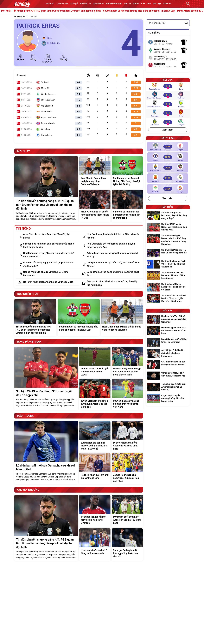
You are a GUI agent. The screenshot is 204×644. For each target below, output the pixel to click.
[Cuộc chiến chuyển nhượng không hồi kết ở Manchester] (168, 399)
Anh (127, 4)
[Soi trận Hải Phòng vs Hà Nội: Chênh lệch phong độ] (168, 253)
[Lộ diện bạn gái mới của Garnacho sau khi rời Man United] (46, 453)
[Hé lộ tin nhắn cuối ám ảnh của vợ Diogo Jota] (50, 282)
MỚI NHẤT (50, 4)
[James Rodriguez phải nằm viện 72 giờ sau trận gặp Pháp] (127, 469)
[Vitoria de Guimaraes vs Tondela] (168, 104)
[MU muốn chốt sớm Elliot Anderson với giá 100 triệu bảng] (127, 511)
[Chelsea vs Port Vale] (168, 157)
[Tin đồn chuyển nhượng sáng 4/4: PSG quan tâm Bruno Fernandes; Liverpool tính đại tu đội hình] (46, 189)
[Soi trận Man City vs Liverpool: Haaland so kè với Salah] (168, 287)
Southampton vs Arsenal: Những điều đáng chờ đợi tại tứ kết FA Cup (152, 11)
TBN (136, 4)
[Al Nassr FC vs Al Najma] (168, 122)
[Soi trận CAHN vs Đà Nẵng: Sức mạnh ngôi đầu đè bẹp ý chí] (46, 378)
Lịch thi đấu (62, 4)
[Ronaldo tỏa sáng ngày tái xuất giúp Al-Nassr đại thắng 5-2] (50, 264)
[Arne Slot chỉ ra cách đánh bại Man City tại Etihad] (50, 236)
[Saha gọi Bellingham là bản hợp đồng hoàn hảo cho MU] (127, 545)
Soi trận (157, 4)
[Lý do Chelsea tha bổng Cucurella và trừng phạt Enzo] (113, 274)
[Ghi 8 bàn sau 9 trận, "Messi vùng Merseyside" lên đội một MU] (50, 255)
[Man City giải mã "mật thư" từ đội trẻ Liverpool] (168, 342)
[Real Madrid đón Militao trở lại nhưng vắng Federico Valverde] (95, 172)
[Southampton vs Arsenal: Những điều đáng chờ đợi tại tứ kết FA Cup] (127, 172)
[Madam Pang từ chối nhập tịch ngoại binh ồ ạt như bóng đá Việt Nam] (127, 362)
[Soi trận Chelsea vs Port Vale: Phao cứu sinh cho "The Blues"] (168, 264)
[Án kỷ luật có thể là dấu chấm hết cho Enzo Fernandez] (168, 354)
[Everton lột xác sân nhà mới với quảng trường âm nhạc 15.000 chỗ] (95, 436)
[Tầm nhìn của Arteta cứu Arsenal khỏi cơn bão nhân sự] (168, 387)
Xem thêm (168, 130)
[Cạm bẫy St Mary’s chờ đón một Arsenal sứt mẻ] (168, 376)
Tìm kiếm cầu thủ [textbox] (156, 23)
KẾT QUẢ (74, 4)
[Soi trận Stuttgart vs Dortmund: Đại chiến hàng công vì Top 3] (168, 216)
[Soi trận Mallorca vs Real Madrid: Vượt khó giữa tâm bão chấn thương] (168, 299)
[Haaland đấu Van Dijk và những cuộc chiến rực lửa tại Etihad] (168, 320)
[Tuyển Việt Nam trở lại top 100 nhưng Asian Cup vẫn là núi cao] (95, 395)
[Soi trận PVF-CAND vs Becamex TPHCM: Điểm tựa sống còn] (168, 276)
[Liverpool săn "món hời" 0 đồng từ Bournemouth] (95, 545)
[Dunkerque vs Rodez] (168, 113)
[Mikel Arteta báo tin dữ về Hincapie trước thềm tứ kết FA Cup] (95, 206)
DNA (149, 4)
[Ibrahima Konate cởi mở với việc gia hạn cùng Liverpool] (95, 511)
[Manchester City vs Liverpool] (168, 147)
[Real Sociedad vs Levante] (168, 168)
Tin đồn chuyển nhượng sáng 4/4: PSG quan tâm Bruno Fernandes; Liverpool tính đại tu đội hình (64, 11)
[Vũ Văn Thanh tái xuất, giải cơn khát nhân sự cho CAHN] (95, 362)
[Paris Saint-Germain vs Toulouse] (168, 95)
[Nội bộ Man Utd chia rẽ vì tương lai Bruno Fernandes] (50, 274)
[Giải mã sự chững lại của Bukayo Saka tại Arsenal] (168, 365)
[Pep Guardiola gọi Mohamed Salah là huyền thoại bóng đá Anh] (113, 246)
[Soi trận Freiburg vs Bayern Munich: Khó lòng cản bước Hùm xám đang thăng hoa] (168, 240)
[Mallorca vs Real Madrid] (168, 178)
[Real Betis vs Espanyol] (168, 189)
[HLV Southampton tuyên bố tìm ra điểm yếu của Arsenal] (113, 236)
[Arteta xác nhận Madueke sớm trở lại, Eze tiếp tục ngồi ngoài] (113, 283)
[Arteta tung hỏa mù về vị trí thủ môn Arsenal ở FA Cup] (113, 255)
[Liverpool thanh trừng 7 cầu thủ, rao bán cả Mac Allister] (113, 264)
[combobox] (168, 23)
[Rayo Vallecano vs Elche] (168, 86)
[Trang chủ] (20, 17)
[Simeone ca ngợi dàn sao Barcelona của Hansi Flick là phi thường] (127, 206)
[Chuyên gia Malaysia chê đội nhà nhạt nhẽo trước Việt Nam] (127, 395)
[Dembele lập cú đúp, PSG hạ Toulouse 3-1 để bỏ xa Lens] (168, 331)
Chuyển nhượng (114, 4)
